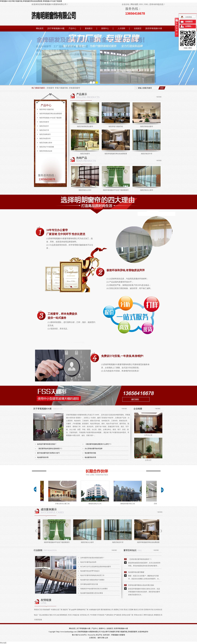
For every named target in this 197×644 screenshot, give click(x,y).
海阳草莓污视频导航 (47, 109)
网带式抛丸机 (148, 615)
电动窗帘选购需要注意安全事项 (92, 593)
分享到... (189, 26)
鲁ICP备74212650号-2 (80, 635)
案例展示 (89, 28)
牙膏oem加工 (138, 615)
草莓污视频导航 (61, 88)
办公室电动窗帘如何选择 (94, 449)
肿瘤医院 (157, 615)
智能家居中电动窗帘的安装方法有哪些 (94, 589)
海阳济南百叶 (44, 126)
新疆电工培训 (119, 610)
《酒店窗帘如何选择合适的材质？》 (50, 449)
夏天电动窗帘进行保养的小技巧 (48, 453)
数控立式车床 (139, 610)
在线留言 (138, 28)
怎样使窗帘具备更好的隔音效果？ (92, 558)
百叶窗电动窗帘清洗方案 (89, 584)
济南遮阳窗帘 (74, 88)
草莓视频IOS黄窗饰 (118, 635)
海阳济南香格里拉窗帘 (85, 126)
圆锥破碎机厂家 (83, 610)
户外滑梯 (93, 615)
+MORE (159, 97)
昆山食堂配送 (44, 615)
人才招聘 (121, 28)
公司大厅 (148, 460)
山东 (106, 638)
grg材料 (74, 610)
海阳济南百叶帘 (147, 154)
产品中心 (72, 28)
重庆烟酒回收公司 (107, 610)
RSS (141, 4)
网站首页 (40, 28)
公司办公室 (148, 435)
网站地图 (134, 4)
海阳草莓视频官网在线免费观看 (51, 114)
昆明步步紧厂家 (128, 615)
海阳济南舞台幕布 (46, 143)
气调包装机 (109, 615)
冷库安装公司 (84, 615)
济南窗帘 (50, 88)
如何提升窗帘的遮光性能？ (47, 444)
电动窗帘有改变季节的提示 (90, 571)
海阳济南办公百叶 (85, 190)
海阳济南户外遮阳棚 (47, 147)
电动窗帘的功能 (90, 453)
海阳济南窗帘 (85, 154)
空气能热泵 (118, 615)
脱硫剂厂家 (67, 610)
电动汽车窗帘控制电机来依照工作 (92, 575)
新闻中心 (105, 28)
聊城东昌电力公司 (96, 504)
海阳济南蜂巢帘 (45, 134)
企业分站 (126, 4)
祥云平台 (99, 635)
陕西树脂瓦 (63, 615)
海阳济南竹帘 (44, 130)
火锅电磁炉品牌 (94, 610)
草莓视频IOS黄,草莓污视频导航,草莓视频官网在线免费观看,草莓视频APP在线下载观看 (31, 1)
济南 (103, 638)
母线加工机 (38, 610)
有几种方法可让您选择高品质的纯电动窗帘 (96, 567)
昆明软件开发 (149, 610)
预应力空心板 (54, 615)
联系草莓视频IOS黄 (154, 28)
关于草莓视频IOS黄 (56, 28)
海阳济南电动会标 (46, 151)
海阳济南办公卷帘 (147, 190)
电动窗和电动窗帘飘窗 (136, 572)
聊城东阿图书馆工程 (129, 504)
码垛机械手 (46, 610)
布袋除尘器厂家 (57, 610)
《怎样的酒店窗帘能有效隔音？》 (140, 559)
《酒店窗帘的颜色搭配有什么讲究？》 (98, 444)
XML (146, 4)
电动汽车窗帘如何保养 (88, 562)
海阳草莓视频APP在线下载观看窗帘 (116, 190)
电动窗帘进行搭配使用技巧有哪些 (92, 580)
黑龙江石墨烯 (129, 610)
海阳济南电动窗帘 (147, 126)
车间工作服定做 (73, 615)
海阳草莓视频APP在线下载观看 (50, 118)
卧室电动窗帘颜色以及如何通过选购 (141, 585)
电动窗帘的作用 (43, 457)
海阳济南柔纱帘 (45, 139)
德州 (99, 638)
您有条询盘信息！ (157, 4)
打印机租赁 (101, 615)
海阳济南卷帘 (44, 122)
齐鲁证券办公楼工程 (63, 504)
